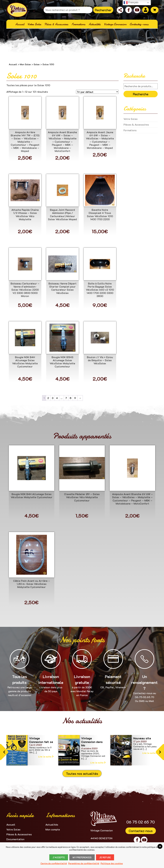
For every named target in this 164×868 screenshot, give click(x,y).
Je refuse (105, 857)
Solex (37, 64)
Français (131, 3)
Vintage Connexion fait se (41, 740)
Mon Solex (25, 64)
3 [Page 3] (53, 398)
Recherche (141, 94)
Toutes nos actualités (82, 774)
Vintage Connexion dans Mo (92, 742)
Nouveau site (142, 738)
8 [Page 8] (71, 398)
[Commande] (97, 92)
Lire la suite (46, 757)
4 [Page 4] (57, 398)
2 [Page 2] (48, 398)
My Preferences (82, 857)
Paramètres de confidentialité (84, 863)
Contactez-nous (141, 831)
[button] (4, 752)
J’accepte (59, 857)
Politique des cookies (112, 863)
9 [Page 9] (75, 398)
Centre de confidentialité (54, 863)
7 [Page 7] (66, 398)
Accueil (13, 64)
